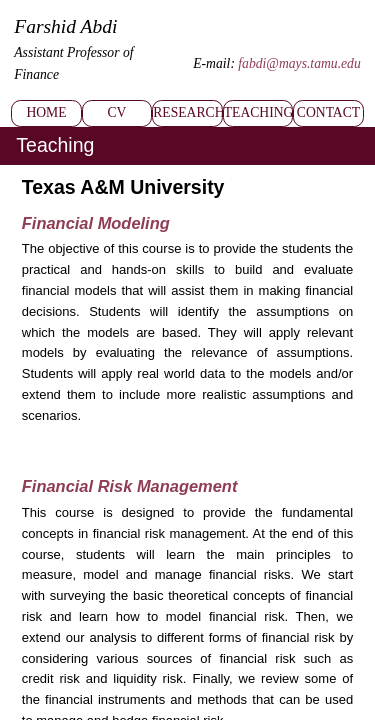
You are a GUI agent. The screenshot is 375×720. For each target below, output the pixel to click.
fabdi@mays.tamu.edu (318, 39)
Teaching (258, 68)
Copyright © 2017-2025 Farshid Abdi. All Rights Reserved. (113, 686)
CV (116, 68)
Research (187, 68)
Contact (329, 68)
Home (47, 68)
